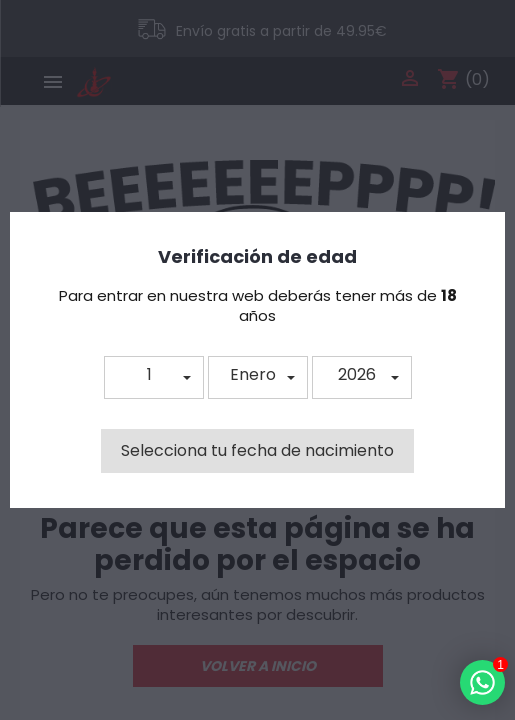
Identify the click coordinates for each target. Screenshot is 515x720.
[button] (154, 377)
